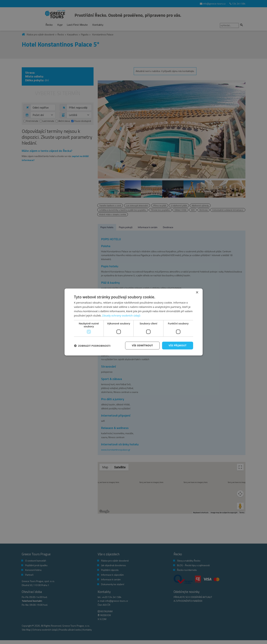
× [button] (197, 293)
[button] (92, 346)
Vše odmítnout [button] (142, 345)
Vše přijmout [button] (178, 345)
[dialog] (134, 322)
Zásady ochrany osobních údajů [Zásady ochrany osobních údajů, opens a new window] (121, 315)
